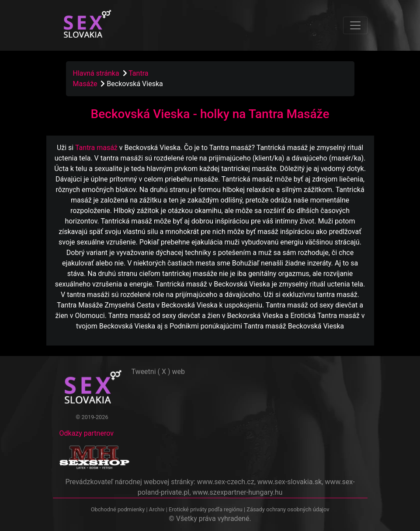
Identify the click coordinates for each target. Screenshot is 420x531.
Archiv (157, 509)
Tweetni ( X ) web (158, 372)
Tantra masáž (96, 148)
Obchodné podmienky (119, 509)
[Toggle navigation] (355, 25)
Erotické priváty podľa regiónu (206, 509)
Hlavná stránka (96, 73)
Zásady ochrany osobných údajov (288, 509)
